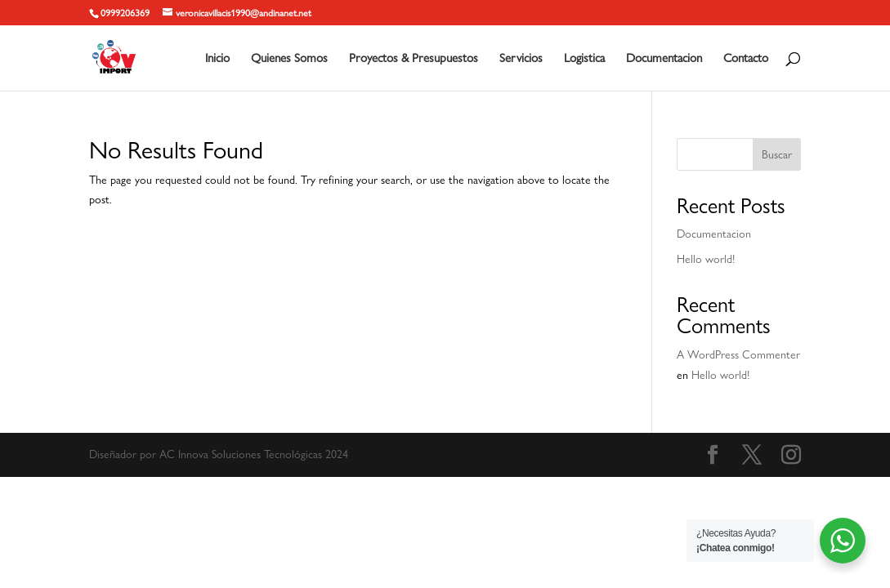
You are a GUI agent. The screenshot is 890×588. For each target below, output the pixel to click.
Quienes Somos (289, 59)
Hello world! (706, 259)
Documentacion (664, 59)
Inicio (217, 59)
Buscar (777, 154)
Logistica (584, 59)
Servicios (521, 59)
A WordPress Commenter (738, 354)
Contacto (746, 59)
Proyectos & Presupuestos (414, 59)
